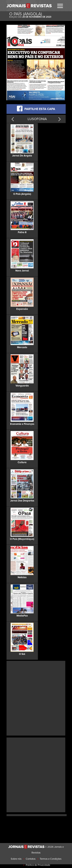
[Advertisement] (36, 698)
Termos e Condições (51, 859)
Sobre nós (16, 859)
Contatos (31, 859)
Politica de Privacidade (38, 865)
